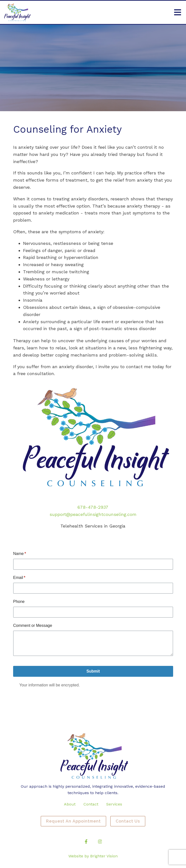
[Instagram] (100, 842)
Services (114, 804)
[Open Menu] (178, 12)
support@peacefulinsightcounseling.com (93, 514)
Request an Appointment (73, 821)
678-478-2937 (93, 507)
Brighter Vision (104, 856)
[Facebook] (86, 842)
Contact (91, 804)
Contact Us (128, 821)
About (70, 804)
